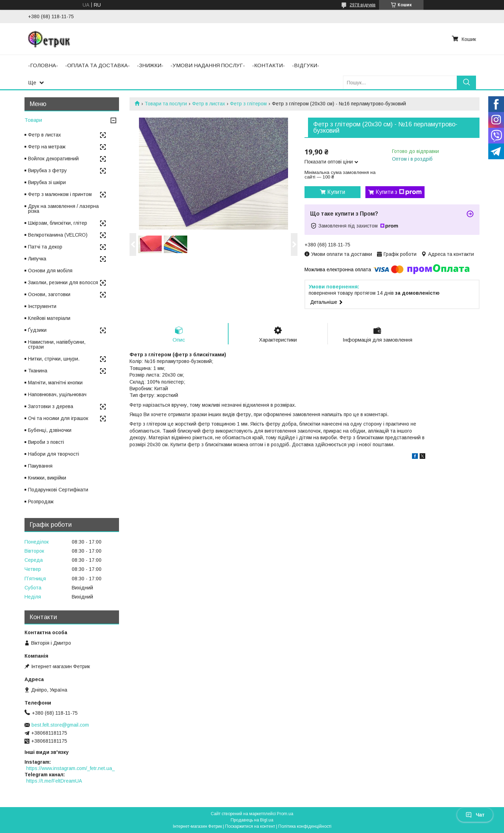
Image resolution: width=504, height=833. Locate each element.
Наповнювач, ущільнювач (57, 394)
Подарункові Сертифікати (58, 490)
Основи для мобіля (50, 271)
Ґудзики (37, 330)
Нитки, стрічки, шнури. (54, 359)
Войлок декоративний (53, 159)
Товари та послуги (166, 104)
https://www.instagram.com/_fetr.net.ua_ (71, 768)
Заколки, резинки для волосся (63, 282)
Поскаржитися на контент (250, 826)
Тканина (38, 371)
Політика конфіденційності (305, 826)
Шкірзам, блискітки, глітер (58, 223)
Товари (33, 120)
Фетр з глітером (248, 104)
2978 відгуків (363, 5)
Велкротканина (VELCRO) (58, 235)
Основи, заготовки (49, 294)
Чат (475, 815)
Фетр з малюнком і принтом (60, 194)
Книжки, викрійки (47, 478)
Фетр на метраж (47, 147)
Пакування (40, 466)
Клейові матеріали (49, 318)
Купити (336, 192)
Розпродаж (41, 502)
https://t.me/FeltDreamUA (54, 781)
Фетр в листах (209, 104)
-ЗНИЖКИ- (150, 65)
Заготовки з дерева (51, 406)
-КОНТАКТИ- (268, 65)
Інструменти (42, 306)
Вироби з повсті (46, 442)
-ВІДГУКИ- (306, 65)
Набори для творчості (54, 454)
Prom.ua (285, 814)
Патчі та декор (45, 247)
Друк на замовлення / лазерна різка (63, 209)
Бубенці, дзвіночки (50, 430)
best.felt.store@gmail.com (60, 725)
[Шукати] (466, 82)
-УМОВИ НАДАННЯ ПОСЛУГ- (208, 65)
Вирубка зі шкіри (47, 182)
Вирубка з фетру (47, 170)
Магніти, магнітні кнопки (55, 383)
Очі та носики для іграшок (58, 418)
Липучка (37, 259)
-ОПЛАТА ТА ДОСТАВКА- (97, 65)
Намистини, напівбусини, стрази (57, 344)
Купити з (399, 192)
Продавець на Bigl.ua (252, 820)
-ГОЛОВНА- (43, 65)
